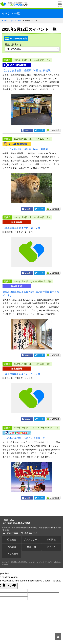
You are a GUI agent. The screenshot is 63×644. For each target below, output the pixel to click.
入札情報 (12, 547)
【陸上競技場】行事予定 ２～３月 (21, 228)
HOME (4, 21)
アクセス (51, 547)
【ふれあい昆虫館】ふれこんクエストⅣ (24, 438)
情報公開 (31, 547)
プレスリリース (31, 540)
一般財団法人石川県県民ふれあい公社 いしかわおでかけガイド (14, 4)
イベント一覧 (16, 21)
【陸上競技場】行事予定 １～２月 (21, 374)
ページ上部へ (58, 637)
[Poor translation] (12, 586)
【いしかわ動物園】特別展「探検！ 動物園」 (26, 149)
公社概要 (12, 540)
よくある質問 (12, 554)
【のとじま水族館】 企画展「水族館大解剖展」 (28, 70)
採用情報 (51, 540)
